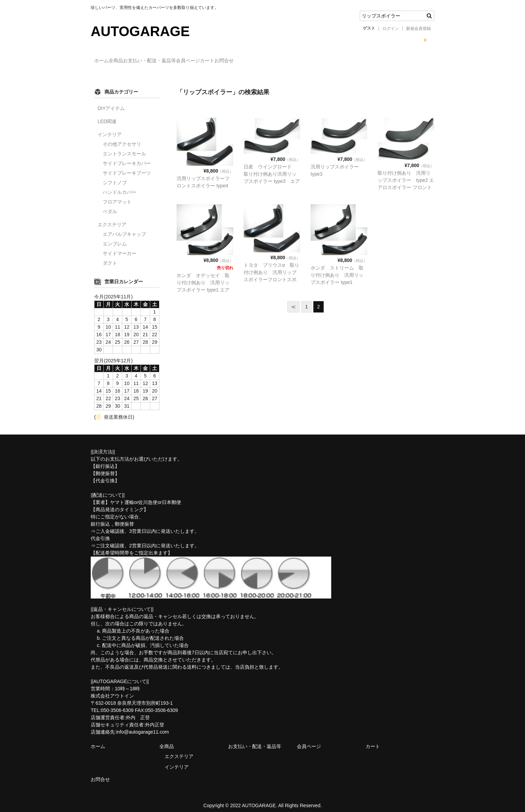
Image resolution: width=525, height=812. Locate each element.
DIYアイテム (111, 102)
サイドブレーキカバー (127, 157)
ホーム (105, 61)
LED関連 (107, 115)
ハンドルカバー (120, 186)
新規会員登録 (418, 29)
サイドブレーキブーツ (127, 167)
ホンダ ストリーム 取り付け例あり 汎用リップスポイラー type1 (337, 269)
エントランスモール (124, 147)
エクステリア (112, 218)
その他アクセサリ (122, 138)
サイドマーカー (120, 247)
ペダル (110, 205)
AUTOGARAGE (140, 31)
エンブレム (115, 238)
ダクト (110, 257)
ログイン (391, 29)
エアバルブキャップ (124, 228)
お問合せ (298, 61)
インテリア (110, 128)
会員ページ (234, 61)
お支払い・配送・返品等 (181, 61)
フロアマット (117, 196)
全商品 (134, 61)
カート (267, 61)
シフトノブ (115, 176)
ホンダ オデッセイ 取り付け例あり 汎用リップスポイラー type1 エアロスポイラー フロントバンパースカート (204, 284)
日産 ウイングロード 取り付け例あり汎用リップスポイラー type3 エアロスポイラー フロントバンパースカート (272, 175)
